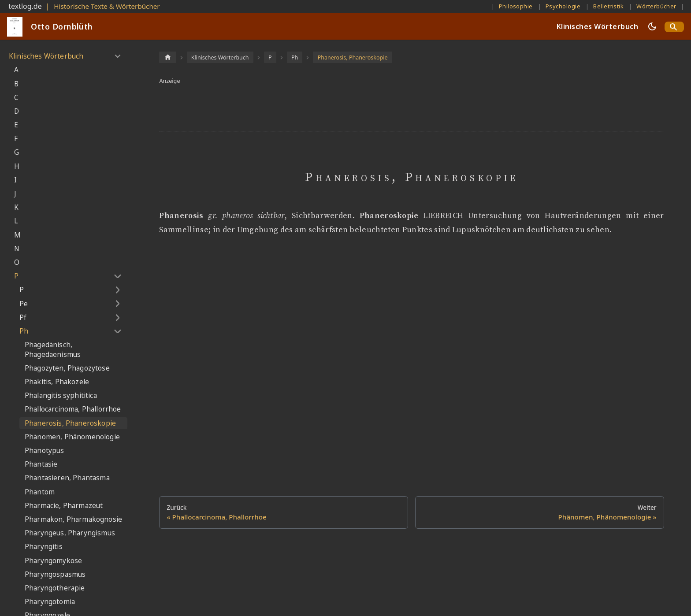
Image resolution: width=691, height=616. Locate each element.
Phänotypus (45, 451)
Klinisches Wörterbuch (597, 26)
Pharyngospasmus (55, 574)
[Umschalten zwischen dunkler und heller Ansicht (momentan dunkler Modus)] (652, 26)
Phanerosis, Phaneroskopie (70, 423)
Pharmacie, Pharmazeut (64, 506)
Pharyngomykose (53, 561)
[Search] (674, 27)
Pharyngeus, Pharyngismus (70, 533)
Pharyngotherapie (55, 588)
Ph (24, 331)
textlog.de (25, 6)
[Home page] (167, 57)
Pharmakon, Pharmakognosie (73, 519)
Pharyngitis (44, 547)
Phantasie (41, 464)
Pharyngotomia (50, 602)
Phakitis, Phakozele (57, 382)
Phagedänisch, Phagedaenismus (53, 350)
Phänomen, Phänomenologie (72, 437)
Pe (24, 304)
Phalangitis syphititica (61, 395)
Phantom (40, 492)
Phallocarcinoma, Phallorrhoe (73, 409)
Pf (23, 317)
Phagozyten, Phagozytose (67, 368)
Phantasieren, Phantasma (67, 478)
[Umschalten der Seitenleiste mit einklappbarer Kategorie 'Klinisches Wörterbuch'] (117, 56)
